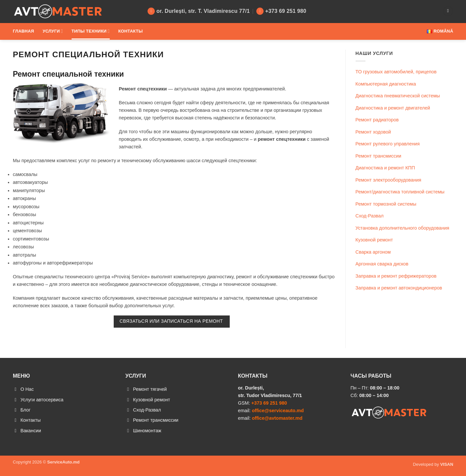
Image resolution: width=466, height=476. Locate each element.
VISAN (447, 465)
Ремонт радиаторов (377, 120)
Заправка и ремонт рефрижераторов (396, 276)
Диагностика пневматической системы (398, 96)
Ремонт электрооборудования (388, 180)
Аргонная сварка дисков (382, 264)
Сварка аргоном (373, 252)
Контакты (131, 31)
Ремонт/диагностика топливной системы (400, 192)
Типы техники (90, 31)
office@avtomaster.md (277, 418)
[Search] (448, 11)
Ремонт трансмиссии (379, 156)
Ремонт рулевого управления (388, 144)
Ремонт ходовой (373, 132)
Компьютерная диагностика (386, 84)
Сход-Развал (370, 216)
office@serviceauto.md (278, 411)
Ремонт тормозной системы (386, 204)
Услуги (53, 31)
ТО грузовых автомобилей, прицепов (396, 72)
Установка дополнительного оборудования (403, 228)
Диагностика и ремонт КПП (385, 168)
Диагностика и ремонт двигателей (393, 108)
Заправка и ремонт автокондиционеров (399, 288)
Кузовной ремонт (374, 240)
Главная (23, 31)
